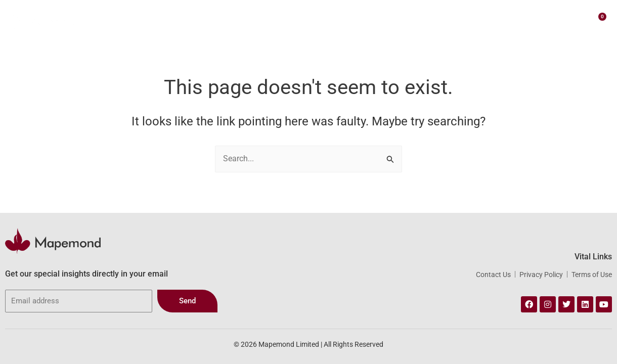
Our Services (294, 20)
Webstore (413, 20)
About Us (238, 20)
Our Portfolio (356, 20)
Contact (501, 20)
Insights (461, 20)
